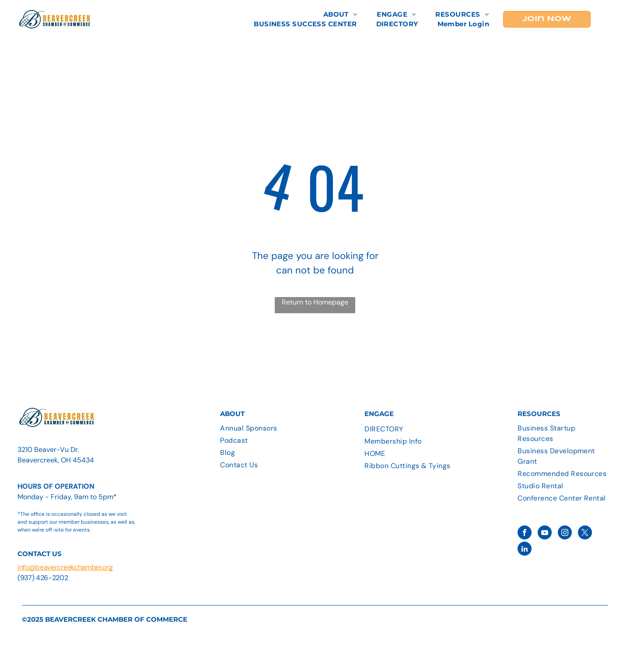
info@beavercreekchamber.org (65, 567)
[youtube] (545, 534)
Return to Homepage (315, 302)
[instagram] (565, 534)
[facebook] (525, 534)
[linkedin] (525, 550)
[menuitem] (341, 15)
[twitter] (585, 534)
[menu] (611, 19)
